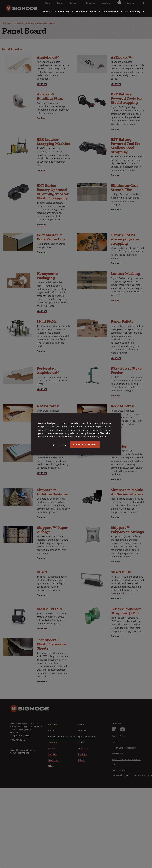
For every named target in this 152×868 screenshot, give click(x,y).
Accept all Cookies (85, 444)
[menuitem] (47, 12)
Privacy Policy (99, 437)
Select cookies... (60, 445)
